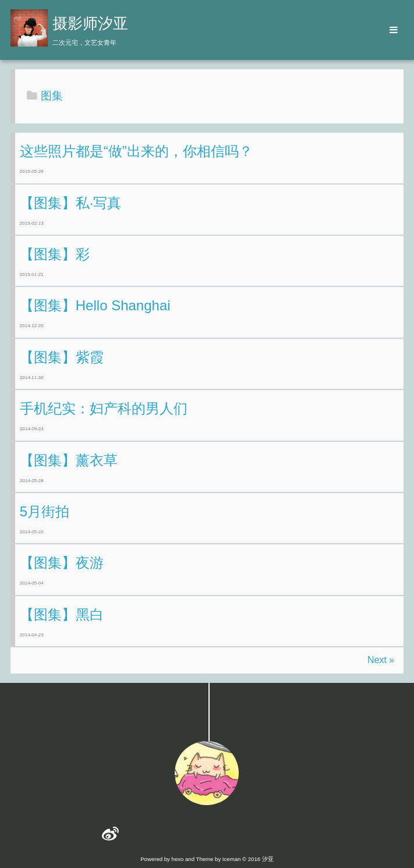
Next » (381, 660)
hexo (178, 859)
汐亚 (268, 859)
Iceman (231, 859)
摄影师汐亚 (90, 23)
